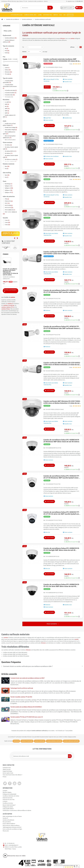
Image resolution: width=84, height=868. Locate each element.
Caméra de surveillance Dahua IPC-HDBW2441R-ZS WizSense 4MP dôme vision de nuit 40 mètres (61, 441)
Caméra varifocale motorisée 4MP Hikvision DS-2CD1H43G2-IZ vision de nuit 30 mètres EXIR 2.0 (61, 99)
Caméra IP (5, 818)
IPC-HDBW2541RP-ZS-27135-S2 (54, 593)
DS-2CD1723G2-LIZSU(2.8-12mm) (55, 221)
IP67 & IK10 (9, 208)
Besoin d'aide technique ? (9, 805)
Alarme (40, 15)
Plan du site (6, 831)
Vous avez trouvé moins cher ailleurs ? (12, 775)
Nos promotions (7, 822)
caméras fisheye (6, 309)
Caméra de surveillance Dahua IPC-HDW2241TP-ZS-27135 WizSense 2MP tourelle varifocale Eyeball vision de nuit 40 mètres (62, 291)
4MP (7, 109)
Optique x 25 (9, 192)
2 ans (7, 220)
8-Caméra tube (10, 95)
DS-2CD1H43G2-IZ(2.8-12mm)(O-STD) (56, 106)
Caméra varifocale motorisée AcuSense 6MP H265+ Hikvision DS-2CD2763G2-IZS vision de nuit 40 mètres (62, 176)
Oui (7, 169)
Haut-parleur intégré (11, 130)
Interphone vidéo (48, 15)
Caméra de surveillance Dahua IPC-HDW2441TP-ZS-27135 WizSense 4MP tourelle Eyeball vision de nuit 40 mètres (62, 477)
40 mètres (9, 153)
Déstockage (70, 15)
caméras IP (10, 304)
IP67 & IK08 (9, 205)
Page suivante (53, 624)
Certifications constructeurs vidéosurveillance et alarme (17, 810)
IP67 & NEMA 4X (10, 210)
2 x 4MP (8, 102)
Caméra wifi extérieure (8, 820)
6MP (7, 113)
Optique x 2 (9, 186)
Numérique (9, 184)
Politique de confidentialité (9, 794)
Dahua (8, 70)
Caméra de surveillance (30, 15)
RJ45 (7, 53)
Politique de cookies (8, 807)
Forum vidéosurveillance (9, 824)
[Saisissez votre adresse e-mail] (42, 756)
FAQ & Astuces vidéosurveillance (11, 825)
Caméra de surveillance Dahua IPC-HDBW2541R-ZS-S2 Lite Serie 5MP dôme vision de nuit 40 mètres (61, 585)
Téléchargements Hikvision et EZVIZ (12, 827)
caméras (13, 297)
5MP (7, 111)
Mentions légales (7, 792)
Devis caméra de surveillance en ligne (12, 829)
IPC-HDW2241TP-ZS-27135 (53, 298)
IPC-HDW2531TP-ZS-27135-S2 (54, 520)
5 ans (7, 225)
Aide (64, 15)
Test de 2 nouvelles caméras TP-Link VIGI (21, 697)
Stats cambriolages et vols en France (12, 816)
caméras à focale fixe (9, 305)
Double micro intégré (11, 127)
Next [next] (17, 238)
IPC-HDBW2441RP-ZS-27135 (54, 448)
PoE (7, 51)
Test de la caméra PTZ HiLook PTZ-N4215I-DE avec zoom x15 (27, 717)
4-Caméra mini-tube (11, 90)
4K (7, 106)
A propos (5, 791)
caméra (72, 38)
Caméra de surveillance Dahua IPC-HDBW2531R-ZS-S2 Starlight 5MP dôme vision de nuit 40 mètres (61, 549)
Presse (5, 777)
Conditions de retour (8, 803)
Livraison (5, 801)
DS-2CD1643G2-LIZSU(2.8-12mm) (55, 371)
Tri (23, 47)
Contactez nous (7, 768)
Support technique (7, 771)
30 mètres (8, 145)
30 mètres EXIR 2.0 (11, 151)
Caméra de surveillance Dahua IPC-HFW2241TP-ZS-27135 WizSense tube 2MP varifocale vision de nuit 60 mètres (62, 327)
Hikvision (62, 38)
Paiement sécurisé (8, 798)
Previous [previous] (15, 238)
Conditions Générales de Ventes (11, 796)
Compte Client (67, 8)
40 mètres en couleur (11, 159)
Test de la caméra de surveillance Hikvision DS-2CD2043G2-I (26, 707)
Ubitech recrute (7, 769)
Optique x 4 (9, 188)
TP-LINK (8, 74)
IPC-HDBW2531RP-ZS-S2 (53, 556)
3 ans (7, 222)
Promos (6, 254)
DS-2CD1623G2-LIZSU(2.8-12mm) (55, 260)
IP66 (7, 199)
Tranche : (5, 59)
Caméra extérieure (11, 38)
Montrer (24, 52)
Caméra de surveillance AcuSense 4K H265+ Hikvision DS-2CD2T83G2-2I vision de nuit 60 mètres (10, 272)
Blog (61, 15)
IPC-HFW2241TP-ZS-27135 (53, 335)
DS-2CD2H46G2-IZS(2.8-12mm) (54, 144)
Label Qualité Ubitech (8, 809)
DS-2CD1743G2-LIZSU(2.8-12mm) (55, 409)
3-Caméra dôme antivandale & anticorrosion (10, 86)
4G (6, 48)
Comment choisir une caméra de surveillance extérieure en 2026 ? (28, 678)
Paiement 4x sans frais (9, 800)
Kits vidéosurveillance (17, 15)
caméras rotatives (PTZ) (8, 307)
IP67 (7, 203)
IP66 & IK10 (9, 201)
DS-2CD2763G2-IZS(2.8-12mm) (54, 183)
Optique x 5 (9, 190)
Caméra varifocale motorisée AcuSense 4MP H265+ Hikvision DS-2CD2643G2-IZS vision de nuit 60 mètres (62, 60)
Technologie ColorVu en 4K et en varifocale (22, 688)
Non (7, 166)
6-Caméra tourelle (11, 93)
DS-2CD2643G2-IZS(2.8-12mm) (54, 67)
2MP (7, 104)
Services (56, 15)
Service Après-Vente (8, 773)
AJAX (7, 68)
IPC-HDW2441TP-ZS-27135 (53, 484)
